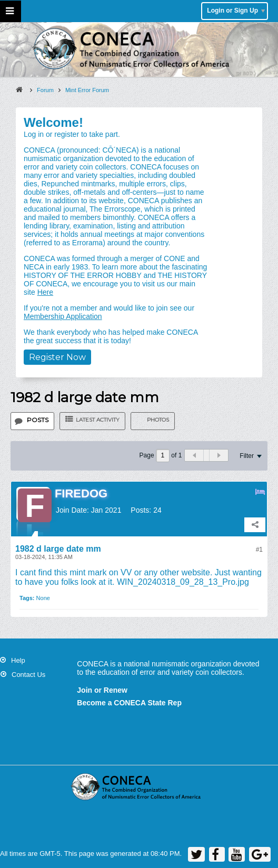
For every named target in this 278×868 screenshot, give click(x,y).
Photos (158, 420)
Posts (38, 420)
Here (45, 292)
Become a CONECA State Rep (129, 703)
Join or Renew (102, 690)
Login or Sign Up (236, 11)
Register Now (57, 357)
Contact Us (28, 675)
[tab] (32, 421)
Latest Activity (98, 420)
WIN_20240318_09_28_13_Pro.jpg (183, 582)
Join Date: (72, 510)
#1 (259, 550)
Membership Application (63, 316)
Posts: (141, 510)
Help (18, 660)
